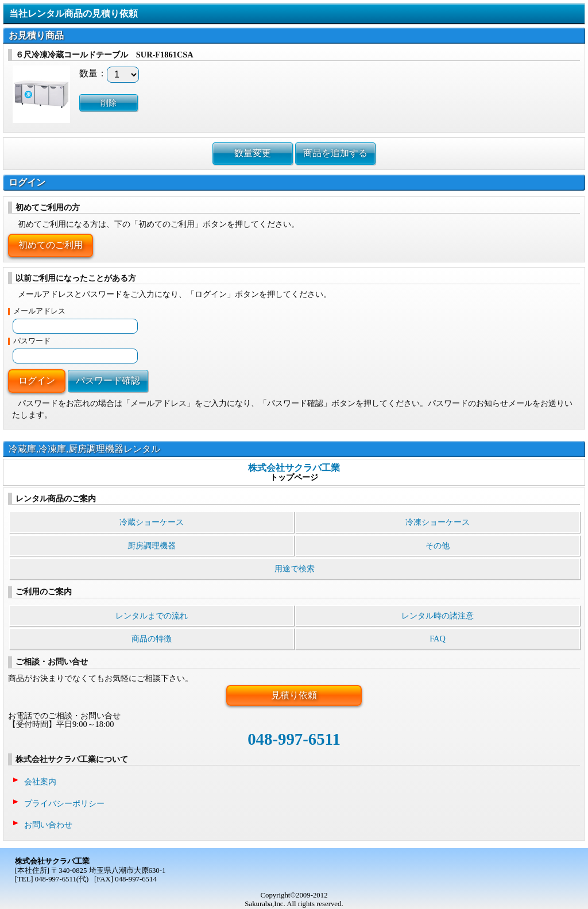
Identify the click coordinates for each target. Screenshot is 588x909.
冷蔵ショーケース (152, 522)
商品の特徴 (152, 639)
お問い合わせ (48, 825)
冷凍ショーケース (438, 522)
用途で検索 (295, 568)
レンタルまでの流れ (152, 616)
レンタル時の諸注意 (438, 616)
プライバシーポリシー (64, 803)
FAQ (438, 639)
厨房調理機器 (152, 546)
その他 (438, 546)
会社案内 (40, 782)
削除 (109, 103)
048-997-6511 (294, 739)
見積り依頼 (294, 695)
